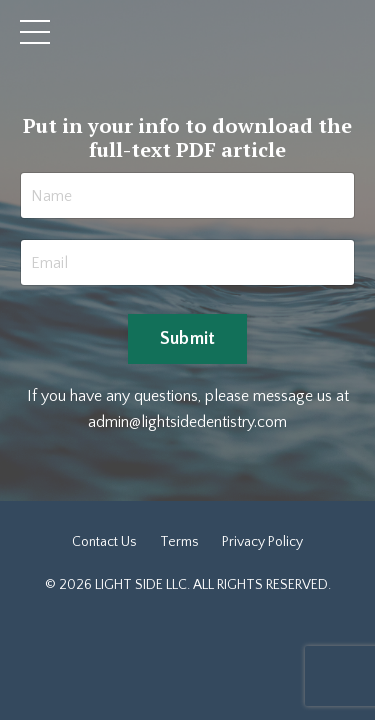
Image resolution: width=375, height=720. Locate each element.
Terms (179, 542)
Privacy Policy (262, 542)
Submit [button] (188, 339)
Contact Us (104, 542)
